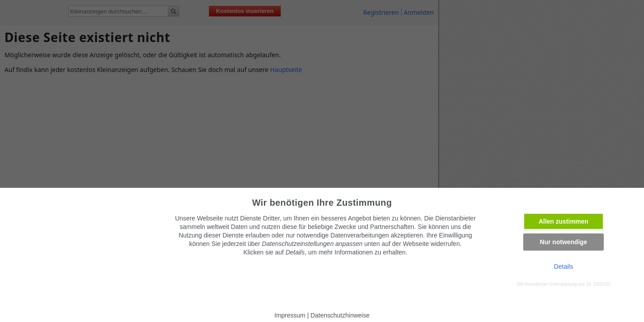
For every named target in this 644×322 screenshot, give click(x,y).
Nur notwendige (563, 242)
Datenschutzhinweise (340, 315)
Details (564, 267)
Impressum (290, 315)
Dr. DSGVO (598, 284)
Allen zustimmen (563, 221)
